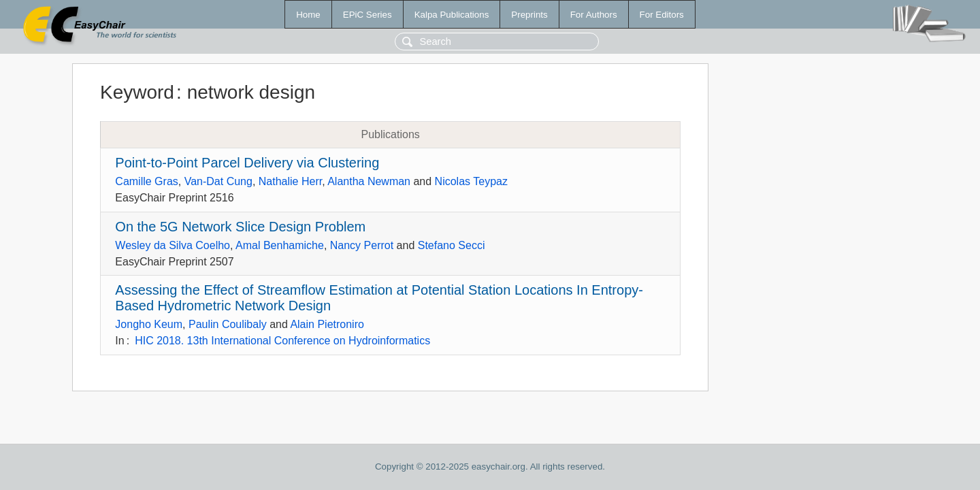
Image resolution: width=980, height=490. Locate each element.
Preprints (529, 15)
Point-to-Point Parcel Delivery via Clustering (247, 163)
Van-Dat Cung (218, 181)
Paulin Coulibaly (228, 324)
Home (308, 15)
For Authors (594, 15)
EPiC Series (367, 15)
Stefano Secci (452, 245)
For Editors (662, 15)
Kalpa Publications (452, 15)
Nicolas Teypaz (471, 181)
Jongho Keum (149, 324)
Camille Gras (146, 181)
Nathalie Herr (290, 181)
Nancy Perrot (362, 245)
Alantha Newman (369, 181)
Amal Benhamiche (280, 245)
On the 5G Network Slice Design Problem (240, 227)
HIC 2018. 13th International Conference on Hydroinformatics (282, 341)
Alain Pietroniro (327, 324)
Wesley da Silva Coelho (173, 245)
